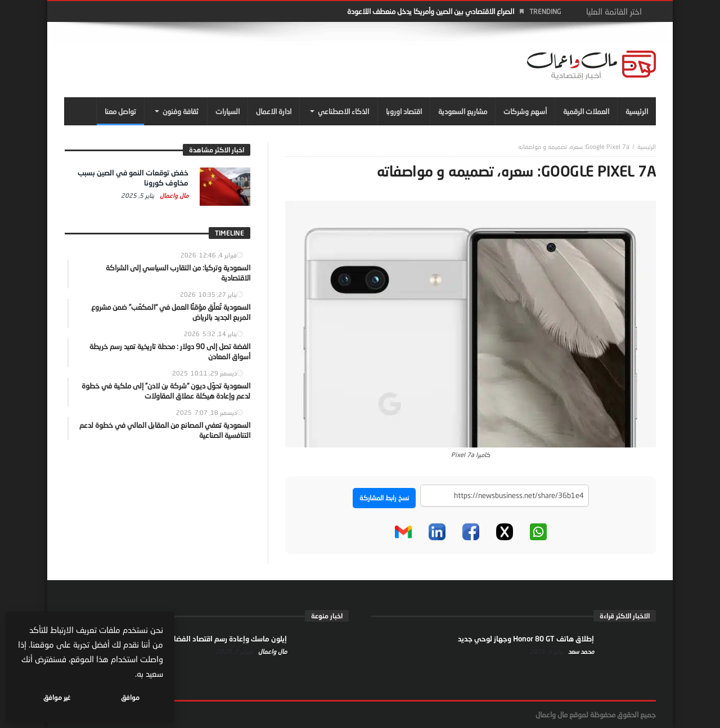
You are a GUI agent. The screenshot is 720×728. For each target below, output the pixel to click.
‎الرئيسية (647, 146)
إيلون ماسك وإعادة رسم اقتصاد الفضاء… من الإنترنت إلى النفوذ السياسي (176, 639)
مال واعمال (173, 195)
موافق (130, 697)
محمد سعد (580, 651)
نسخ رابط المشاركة (384, 498)
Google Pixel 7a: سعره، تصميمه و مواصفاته (574, 146)
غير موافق (57, 697)
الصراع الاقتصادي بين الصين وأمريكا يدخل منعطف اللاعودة (431, 11)
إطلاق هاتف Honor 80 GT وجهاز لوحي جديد (526, 639)
